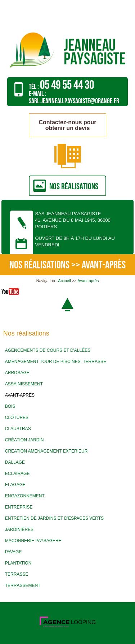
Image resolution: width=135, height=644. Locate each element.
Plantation (18, 563)
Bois (10, 406)
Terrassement (23, 585)
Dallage (15, 462)
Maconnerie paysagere (33, 541)
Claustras (18, 429)
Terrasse (17, 574)
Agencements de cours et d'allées (48, 350)
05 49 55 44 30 (67, 85)
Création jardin (24, 440)
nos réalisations (74, 187)
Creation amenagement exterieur (46, 451)
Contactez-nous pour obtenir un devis (68, 125)
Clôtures (17, 418)
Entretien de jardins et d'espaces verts (54, 518)
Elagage (15, 485)
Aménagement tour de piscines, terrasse (56, 362)
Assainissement (24, 384)
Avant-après (88, 281)
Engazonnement (25, 496)
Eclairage (17, 474)
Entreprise (19, 507)
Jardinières (19, 530)
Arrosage (17, 373)
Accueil (64, 281)
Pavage (13, 552)
